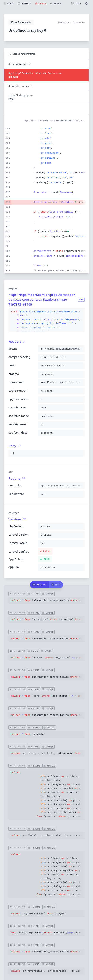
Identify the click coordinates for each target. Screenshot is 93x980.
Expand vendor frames (23, 54)
